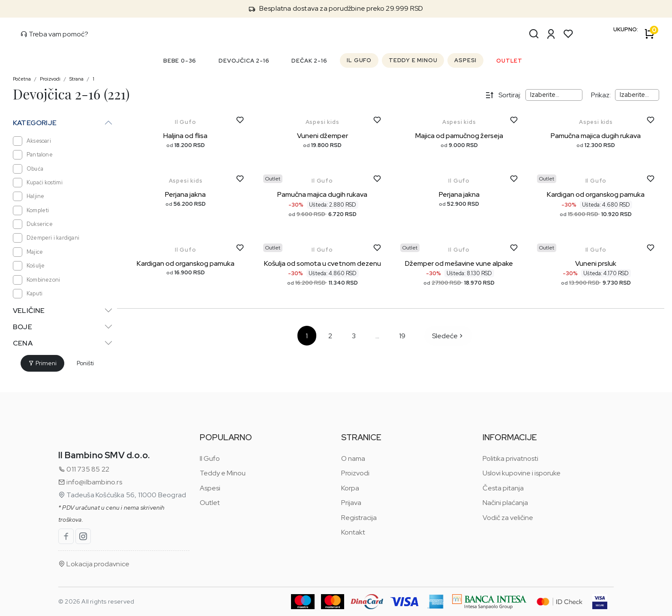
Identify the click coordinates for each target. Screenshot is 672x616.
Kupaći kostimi (38, 183)
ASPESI (465, 60)
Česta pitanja (503, 488)
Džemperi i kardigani (46, 238)
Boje (22, 327)
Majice (28, 252)
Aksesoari (32, 141)
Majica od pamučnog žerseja (459, 136)
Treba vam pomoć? (54, 34)
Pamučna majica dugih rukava (596, 136)
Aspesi (210, 488)
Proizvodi (50, 79)
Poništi (85, 363)
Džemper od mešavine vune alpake (459, 263)
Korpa (350, 488)
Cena (23, 343)
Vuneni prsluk (596, 263)
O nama (353, 458)
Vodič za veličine (508, 518)
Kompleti (31, 210)
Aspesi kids (322, 122)
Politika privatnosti (510, 458)
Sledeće (448, 336)
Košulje (29, 266)
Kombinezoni (36, 280)
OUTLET (509, 61)
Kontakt (353, 532)
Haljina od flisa (185, 136)
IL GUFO (359, 60)
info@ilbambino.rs (90, 482)
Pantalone (33, 155)
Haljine (28, 196)
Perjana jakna (185, 194)
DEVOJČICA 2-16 (244, 61)
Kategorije (35, 123)
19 (402, 336)
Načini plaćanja (505, 503)
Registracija (359, 518)
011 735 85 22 (84, 469)
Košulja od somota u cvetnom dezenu (322, 263)
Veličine (29, 311)
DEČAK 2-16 (309, 61)
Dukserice (33, 224)
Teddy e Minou (223, 473)
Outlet (210, 503)
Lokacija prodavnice (94, 564)
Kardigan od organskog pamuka (596, 194)
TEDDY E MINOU (413, 60)
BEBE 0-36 (180, 61)
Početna (22, 79)
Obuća (28, 169)
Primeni (42, 363)
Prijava (351, 503)
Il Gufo (186, 122)
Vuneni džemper (322, 136)
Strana (76, 79)
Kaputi (28, 294)
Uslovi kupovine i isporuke (522, 473)
